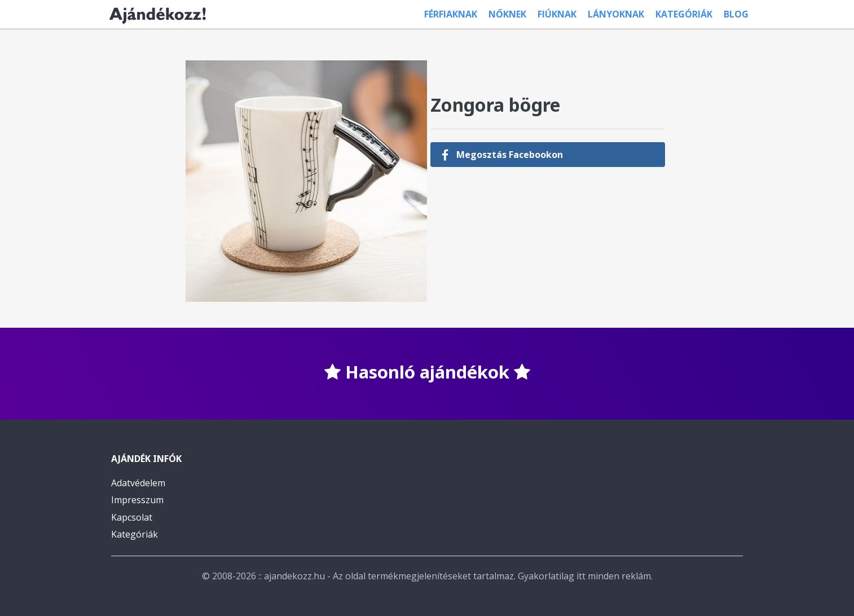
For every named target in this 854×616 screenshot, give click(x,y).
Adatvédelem (138, 483)
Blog (736, 14)
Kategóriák (684, 14)
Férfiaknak (451, 14)
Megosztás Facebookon (502, 155)
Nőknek (507, 14)
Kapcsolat (132, 517)
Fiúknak (557, 14)
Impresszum (137, 500)
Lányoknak (616, 14)
